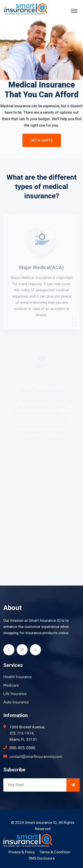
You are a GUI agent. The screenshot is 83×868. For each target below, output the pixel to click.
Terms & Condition (55, 852)
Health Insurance (18, 677)
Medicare (11, 685)
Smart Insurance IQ (41, 822)
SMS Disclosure (42, 858)
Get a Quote (42, 140)
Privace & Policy (22, 852)
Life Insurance (15, 694)
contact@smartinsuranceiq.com (36, 757)
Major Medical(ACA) (41, 268)
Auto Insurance (16, 702)
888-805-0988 (22, 748)
